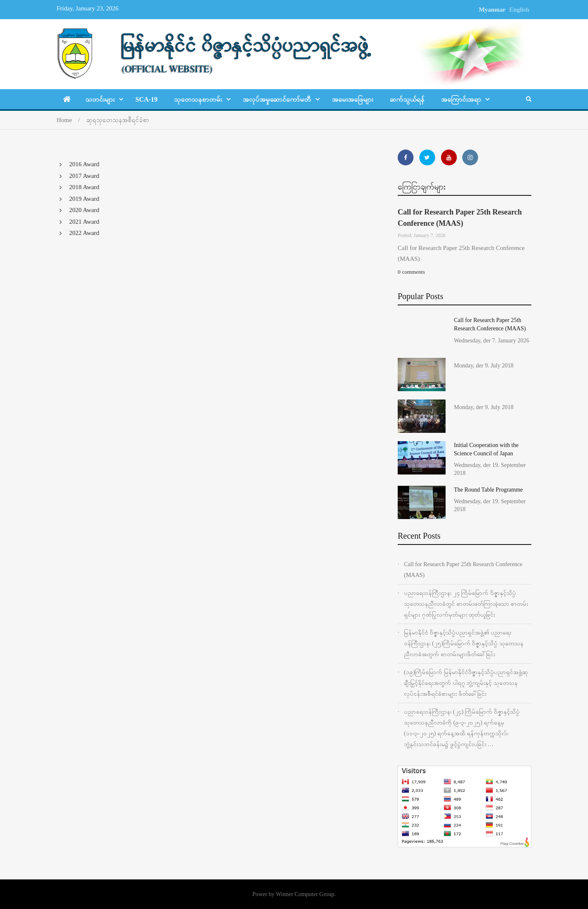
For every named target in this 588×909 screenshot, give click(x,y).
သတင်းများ (100, 99)
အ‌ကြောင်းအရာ (461, 99)
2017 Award (84, 176)
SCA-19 (146, 99)
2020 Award (84, 210)
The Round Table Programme (488, 490)
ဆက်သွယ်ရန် (407, 99)
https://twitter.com (427, 157)
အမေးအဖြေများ (353, 99)
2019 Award (84, 199)
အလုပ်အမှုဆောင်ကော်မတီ (277, 99)
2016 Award (84, 164)
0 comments (411, 272)
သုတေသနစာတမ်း (198, 99)
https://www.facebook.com (406, 157)
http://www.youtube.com (449, 157)
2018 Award (84, 187)
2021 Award (84, 222)
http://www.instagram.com (470, 157)
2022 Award (84, 233)
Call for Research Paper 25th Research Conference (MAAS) (463, 570)
